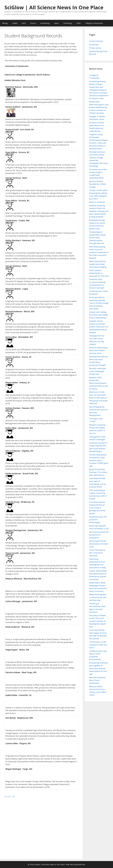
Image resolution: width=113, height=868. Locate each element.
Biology (5, 23)
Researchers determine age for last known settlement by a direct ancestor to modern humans (99, 107)
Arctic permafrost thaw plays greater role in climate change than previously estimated (99, 303)
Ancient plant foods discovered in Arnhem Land (99, 544)
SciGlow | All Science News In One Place (54, 7)
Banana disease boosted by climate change (98, 184)
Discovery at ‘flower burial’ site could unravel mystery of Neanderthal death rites (98, 621)
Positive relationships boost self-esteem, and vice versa (98, 350)
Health (15, 23)
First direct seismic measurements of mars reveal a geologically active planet (97, 508)
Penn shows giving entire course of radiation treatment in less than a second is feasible (99, 252)
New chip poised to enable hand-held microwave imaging (98, 264)
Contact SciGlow (96, 41)
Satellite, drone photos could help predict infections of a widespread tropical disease (99, 327)
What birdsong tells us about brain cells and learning (98, 597)
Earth (24, 23)
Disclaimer (94, 45)
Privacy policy (95, 48)
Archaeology (45, 23)
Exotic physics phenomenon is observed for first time (99, 273)
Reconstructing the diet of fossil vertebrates (97, 680)
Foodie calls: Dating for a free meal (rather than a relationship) (99, 315)
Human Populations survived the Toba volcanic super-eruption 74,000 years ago (99, 460)
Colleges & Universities (94, 23)
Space (56, 23)
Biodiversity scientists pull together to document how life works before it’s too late (99, 668)
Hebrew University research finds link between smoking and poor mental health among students (99, 211)
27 (13, 797)
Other (79, 23)
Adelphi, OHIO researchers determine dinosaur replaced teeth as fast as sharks (99, 383)
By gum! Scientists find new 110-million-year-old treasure (98, 472)
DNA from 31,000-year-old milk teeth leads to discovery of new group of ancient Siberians (98, 398)
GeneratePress (79, 864)
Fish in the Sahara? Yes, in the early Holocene (97, 553)
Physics (33, 23)
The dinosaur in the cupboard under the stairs (98, 645)
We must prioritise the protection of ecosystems (99, 535)
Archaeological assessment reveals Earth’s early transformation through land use (98, 238)
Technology (68, 23)
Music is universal (97, 202)
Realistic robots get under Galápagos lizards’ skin (97, 371)
